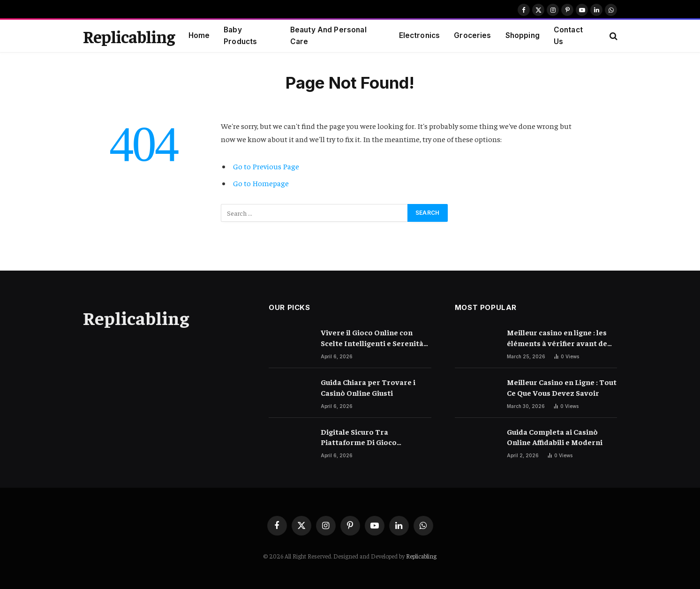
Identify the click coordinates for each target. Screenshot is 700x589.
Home (199, 35)
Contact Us (568, 36)
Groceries (472, 35)
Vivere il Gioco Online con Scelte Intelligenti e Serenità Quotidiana (372, 338)
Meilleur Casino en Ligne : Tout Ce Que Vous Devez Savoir (562, 387)
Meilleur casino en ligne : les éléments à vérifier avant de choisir (557, 338)
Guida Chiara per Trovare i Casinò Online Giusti (368, 387)
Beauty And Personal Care (328, 36)
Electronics (420, 35)
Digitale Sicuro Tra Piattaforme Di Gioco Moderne (359, 437)
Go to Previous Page (266, 166)
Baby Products (240, 36)
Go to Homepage (261, 183)
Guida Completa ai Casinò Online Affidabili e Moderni (555, 437)
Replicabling (421, 556)
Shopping (523, 35)
